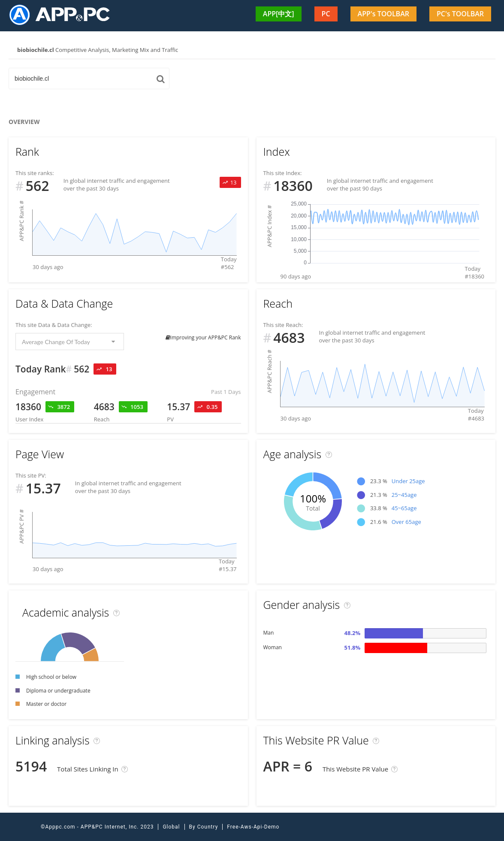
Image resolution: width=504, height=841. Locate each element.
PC (326, 14)
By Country (204, 827)
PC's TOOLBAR (460, 14)
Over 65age (406, 522)
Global (171, 827)
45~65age (404, 508)
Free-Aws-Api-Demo (253, 827)
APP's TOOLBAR (383, 14)
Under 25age (408, 481)
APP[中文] (279, 14)
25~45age (404, 495)
